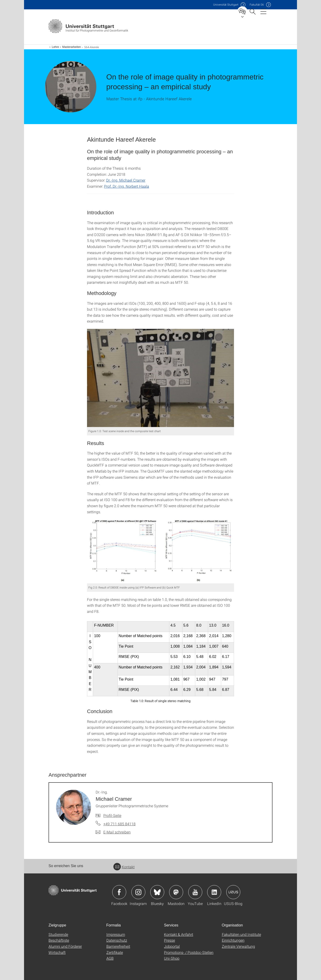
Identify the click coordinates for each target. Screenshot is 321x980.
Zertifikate (115, 952)
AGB (110, 958)
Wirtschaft (57, 952)
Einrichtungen (233, 940)
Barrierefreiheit (118, 946)
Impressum (116, 934)
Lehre (55, 47)
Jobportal (172, 946)
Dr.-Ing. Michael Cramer (126, 180)
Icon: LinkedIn (214, 892)
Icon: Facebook (119, 892)
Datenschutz (117, 940)
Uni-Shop (172, 958)
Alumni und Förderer (65, 946)
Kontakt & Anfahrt (179, 934)
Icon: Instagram (138, 892)
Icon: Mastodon (176, 892)
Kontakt (124, 867)
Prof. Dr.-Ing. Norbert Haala (127, 186)
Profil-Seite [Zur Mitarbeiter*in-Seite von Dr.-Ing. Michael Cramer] (112, 815)
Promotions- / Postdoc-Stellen (189, 952)
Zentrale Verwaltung (238, 946)
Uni (226, 5)
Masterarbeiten (72, 47)
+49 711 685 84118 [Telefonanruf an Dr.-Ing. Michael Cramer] (119, 824)
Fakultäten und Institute (241, 934)
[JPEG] (160, 378)
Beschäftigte (59, 940)
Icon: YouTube (195, 892)
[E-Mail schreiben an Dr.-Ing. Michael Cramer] (113, 832)
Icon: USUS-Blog (233, 892)
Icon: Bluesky (157, 892)
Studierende (58, 934)
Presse (169, 940)
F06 (257, 5)
